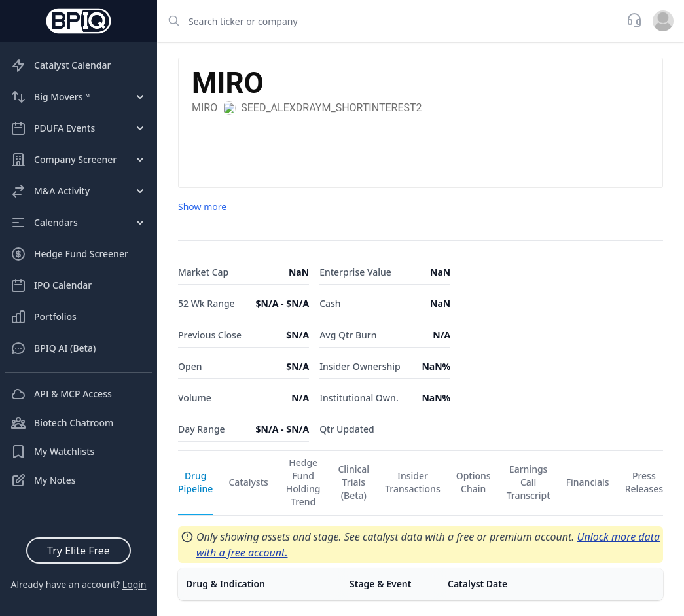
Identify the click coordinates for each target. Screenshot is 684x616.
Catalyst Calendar (61, 65)
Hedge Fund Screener (69, 254)
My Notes (43, 480)
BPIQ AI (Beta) (53, 348)
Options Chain (474, 482)
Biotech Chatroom (62, 423)
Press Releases (644, 482)
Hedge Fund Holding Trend (303, 482)
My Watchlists (52, 452)
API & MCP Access (61, 394)
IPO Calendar (51, 285)
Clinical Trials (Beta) (353, 482)
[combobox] (388, 21)
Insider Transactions (413, 482)
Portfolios (44, 317)
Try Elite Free (79, 551)
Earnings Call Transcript (529, 482)
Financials (588, 482)
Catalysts (248, 482)
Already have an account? (78, 584)
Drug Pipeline (195, 482)
